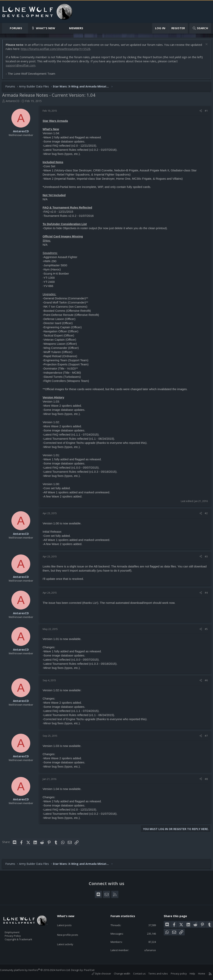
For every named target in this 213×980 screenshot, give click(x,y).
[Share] (199, 113)
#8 (204, 781)
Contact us (135, 974)
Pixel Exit (93, 970)
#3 (204, 558)
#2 (204, 515)
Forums (16, 28)
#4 (204, 595)
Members (76, 28)
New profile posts (71, 929)
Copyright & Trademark (25, 938)
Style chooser (97, 974)
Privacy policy (175, 974)
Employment (17, 930)
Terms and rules (154, 974)
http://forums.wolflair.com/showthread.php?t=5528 (70, 51)
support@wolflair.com (22, 67)
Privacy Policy (18, 934)
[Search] (200, 28)
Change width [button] (118, 974)
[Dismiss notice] (204, 47)
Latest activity (69, 936)
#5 (204, 631)
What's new (46, 28)
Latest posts (68, 921)
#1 (204, 113)
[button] (25, 28)
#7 (204, 738)
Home (198, 974)
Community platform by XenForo (39, 970)
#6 (204, 682)
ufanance (148, 950)
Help (188, 974)
